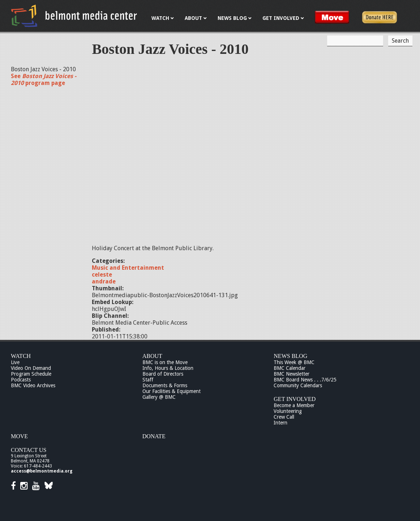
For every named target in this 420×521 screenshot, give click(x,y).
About (152, 356)
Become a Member (294, 405)
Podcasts (21, 380)
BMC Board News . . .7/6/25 (305, 380)
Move (19, 436)
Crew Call (284, 417)
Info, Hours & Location (168, 368)
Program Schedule (31, 374)
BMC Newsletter (292, 374)
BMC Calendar (290, 368)
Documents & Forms (165, 385)
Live (15, 362)
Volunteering (288, 411)
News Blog (290, 356)
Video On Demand (31, 368)
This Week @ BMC (294, 362)
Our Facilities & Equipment (172, 391)
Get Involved (295, 399)
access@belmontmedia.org (42, 471)
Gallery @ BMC (159, 397)
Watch (21, 356)
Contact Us (29, 450)
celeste (102, 275)
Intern (280, 423)
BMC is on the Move (165, 362)
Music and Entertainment (128, 268)
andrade (104, 281)
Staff (148, 380)
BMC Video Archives (33, 385)
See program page (44, 80)
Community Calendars (298, 385)
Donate (154, 436)
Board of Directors (163, 374)
